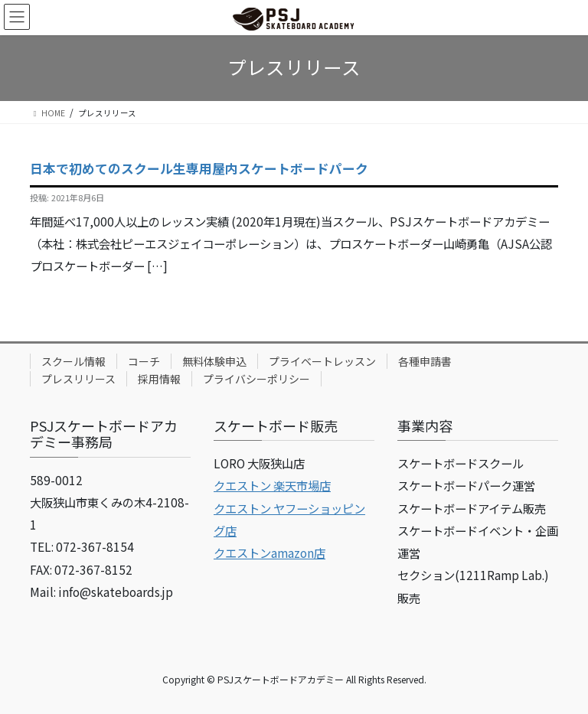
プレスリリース (78, 379)
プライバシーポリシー (256, 379)
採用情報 (159, 379)
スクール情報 (73, 361)
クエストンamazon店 (269, 553)
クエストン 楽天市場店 (272, 485)
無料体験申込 (214, 361)
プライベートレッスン (322, 361)
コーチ (144, 361)
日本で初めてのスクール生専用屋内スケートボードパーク (199, 168)
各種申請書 (425, 361)
